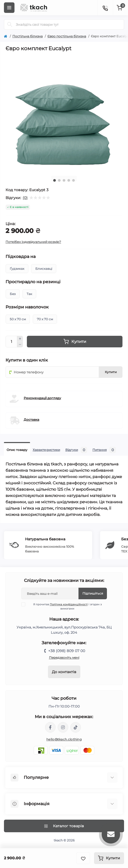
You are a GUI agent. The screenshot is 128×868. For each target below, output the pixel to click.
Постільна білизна (28, 36)
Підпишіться (93, 593)
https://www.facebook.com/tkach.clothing (50, 727)
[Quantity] (11, 342)
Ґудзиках (17, 269)
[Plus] (20, 339)
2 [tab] (59, 180)
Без (13, 294)
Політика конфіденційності (69, 604)
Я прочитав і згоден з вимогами (65, 606)
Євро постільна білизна (67, 36)
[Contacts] (105, 8)
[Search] (10, 24)
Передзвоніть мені (64, 658)
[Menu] (9, 8)
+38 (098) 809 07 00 (67, 651)
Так (29, 294)
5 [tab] (73, 180)
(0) (25, 198)
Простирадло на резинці (33, 282)
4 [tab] (69, 180)
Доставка (31, 420)
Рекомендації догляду (42, 398)
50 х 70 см (18, 319)
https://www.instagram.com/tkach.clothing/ (63, 727)
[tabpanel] (64, 113)
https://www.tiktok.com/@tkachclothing (76, 727)
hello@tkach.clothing (64, 739)
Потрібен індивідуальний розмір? (33, 242)
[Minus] (20, 345)
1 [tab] (55, 180)
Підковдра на (21, 257)
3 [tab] (64, 180)
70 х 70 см (45, 319)
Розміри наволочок (27, 307)
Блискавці (44, 269)
